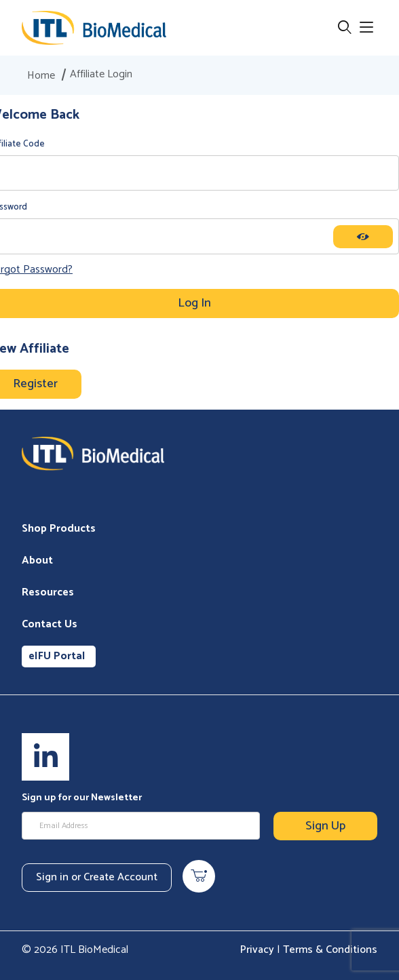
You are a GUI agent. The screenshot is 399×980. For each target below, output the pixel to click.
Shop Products (59, 529)
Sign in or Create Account (97, 877)
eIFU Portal (57, 656)
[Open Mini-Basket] (199, 876)
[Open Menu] (366, 28)
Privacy (257, 950)
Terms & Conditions (330, 950)
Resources (48, 592)
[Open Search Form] (345, 28)
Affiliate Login (101, 75)
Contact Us (50, 624)
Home (41, 76)
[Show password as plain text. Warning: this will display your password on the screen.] (363, 237)
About (37, 561)
